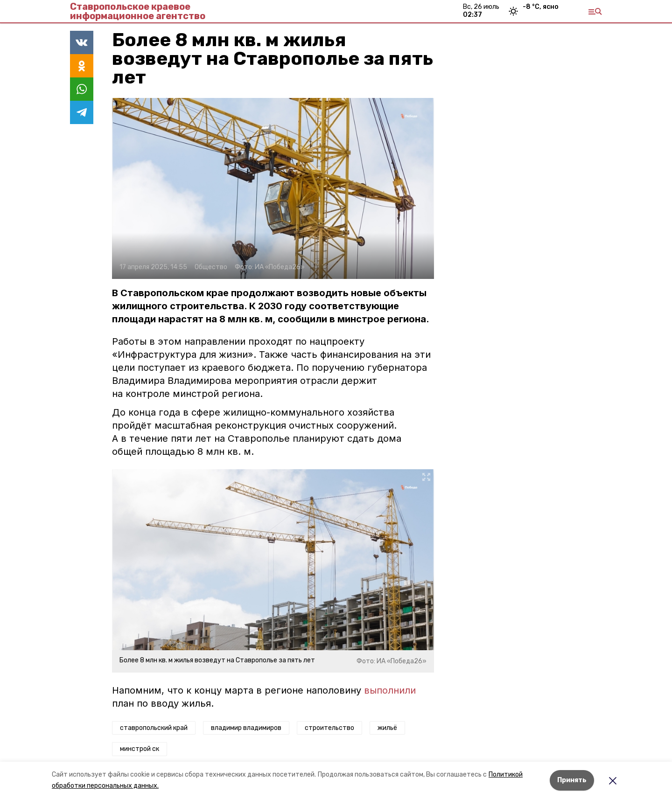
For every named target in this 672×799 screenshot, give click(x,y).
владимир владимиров (246, 728)
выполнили (390, 690)
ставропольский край (154, 728)
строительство (329, 728)
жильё (387, 728)
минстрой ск (140, 749)
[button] (273, 188)
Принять (572, 780)
